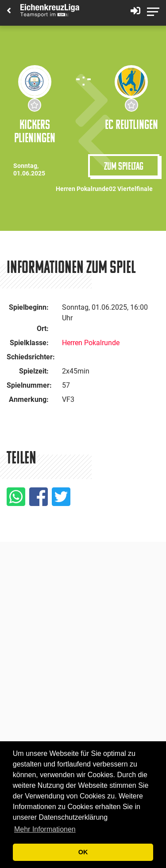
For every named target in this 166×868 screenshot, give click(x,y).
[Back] (9, 11)
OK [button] (83, 852)
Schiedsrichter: (31, 357)
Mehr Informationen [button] (45, 829)
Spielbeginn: (29, 307)
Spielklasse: (29, 343)
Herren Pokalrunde (91, 343)
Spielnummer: (29, 385)
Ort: (43, 329)
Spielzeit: (34, 371)
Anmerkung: (29, 399)
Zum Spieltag (124, 166)
